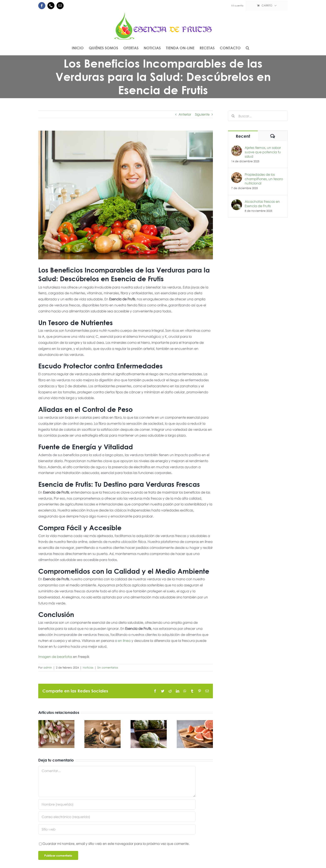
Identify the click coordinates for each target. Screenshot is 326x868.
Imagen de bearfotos (55, 657)
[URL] (117, 829)
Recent (243, 136)
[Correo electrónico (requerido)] (117, 817)
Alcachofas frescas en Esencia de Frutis (262, 204)
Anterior (185, 114)
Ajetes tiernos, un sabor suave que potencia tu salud (263, 152)
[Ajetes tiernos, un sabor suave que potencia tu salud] (237, 148)
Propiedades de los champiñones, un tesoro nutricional (264, 179)
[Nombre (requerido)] (117, 804)
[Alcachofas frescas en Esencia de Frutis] (237, 202)
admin (48, 668)
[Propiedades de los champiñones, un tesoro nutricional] (237, 175)
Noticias (88, 668)
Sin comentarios (108, 668)
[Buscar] (233, 116)
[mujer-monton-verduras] (126, 195)
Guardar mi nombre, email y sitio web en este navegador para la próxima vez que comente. (116, 844)
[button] (248, 48)
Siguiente (202, 114)
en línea (124, 641)
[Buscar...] (258, 116)
